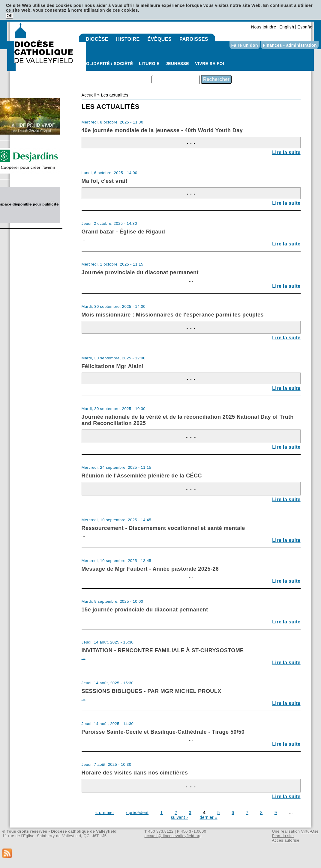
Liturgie (149, 64)
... (84, 658)
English (287, 27)
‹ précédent (137, 813)
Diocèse (97, 39)
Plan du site (283, 836)
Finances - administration (290, 45)
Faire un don (245, 45)
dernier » (209, 817)
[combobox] (176, 80)
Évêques (160, 39)
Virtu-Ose (310, 831)
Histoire (128, 39)
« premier (105, 813)
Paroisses (194, 39)
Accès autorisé (285, 840)
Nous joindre (264, 27)
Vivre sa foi (210, 64)
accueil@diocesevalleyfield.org (173, 836)
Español (305, 27)
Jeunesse (177, 64)
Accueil (89, 95)
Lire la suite (286, 152)
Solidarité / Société (108, 64)
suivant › (180, 817)
